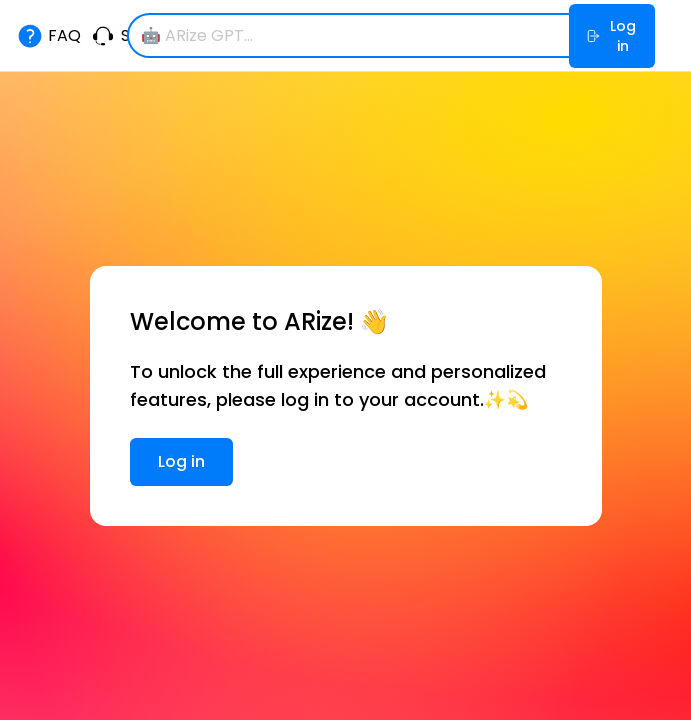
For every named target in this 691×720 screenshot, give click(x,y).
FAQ (48, 36)
